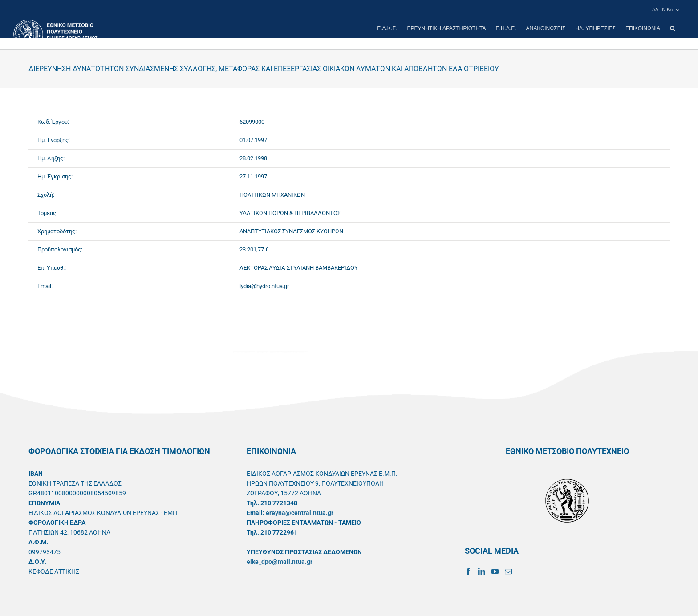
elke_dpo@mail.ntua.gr (280, 562)
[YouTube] (495, 571)
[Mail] (508, 571)
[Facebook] (468, 571)
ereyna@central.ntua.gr (300, 513)
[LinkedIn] (482, 571)
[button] (672, 28)
